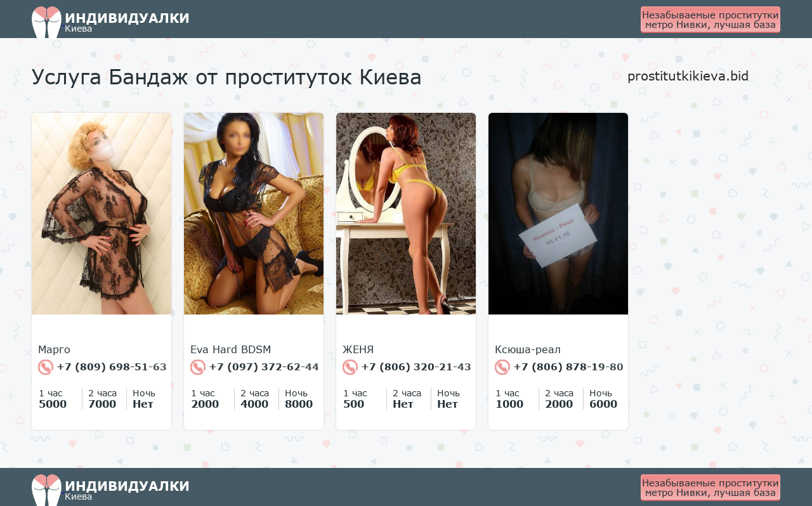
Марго (54, 349)
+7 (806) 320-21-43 (407, 367)
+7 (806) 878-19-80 (559, 367)
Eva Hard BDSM (231, 349)
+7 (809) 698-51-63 (102, 367)
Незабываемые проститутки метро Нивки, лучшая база (710, 19)
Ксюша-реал (528, 349)
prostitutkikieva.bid (688, 75)
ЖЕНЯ (358, 349)
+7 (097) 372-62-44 (255, 367)
